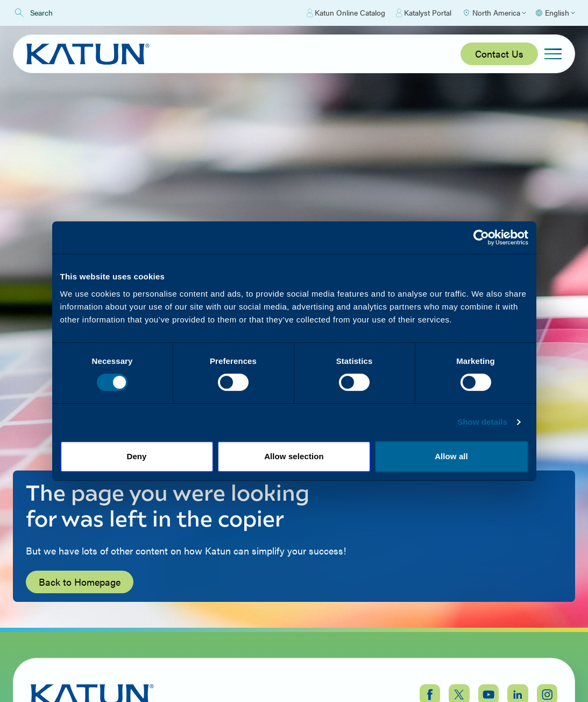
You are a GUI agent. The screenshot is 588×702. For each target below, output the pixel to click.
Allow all (451, 456)
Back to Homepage (80, 582)
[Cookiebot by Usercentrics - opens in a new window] (481, 237)
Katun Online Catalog (346, 13)
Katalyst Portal (424, 13)
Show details (482, 422)
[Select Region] (494, 13)
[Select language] (555, 13)
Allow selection (294, 456)
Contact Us (499, 54)
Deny (136, 456)
